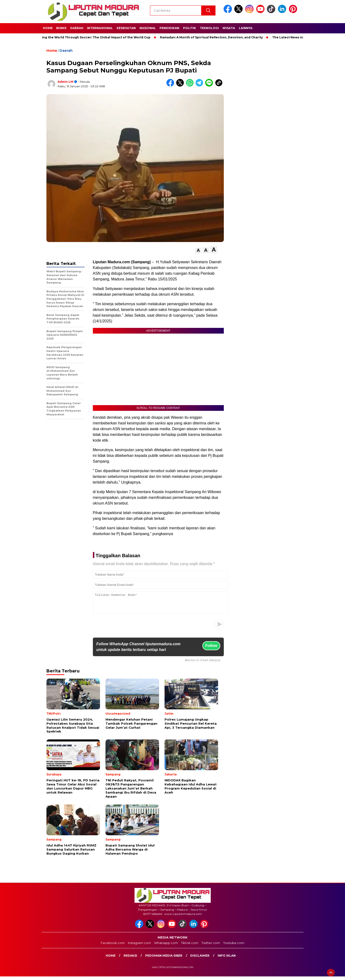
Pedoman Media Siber (164, 959)
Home (48, 28)
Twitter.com (211, 946)
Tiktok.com (190, 946)
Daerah (77, 28)
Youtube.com (234, 946)
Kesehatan (126, 28)
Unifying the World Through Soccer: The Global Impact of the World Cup (95, 37)
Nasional (148, 28)
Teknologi (209, 28)
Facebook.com (113, 946)
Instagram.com (139, 946)
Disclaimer (200, 959)
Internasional (100, 28)
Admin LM (65, 82)
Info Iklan (227, 959)
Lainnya (246, 28)
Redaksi (130, 959)
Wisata (229, 28)
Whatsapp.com (166, 946)
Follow (211, 649)
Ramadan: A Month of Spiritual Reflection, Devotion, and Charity (215, 37)
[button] (198, 250)
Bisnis (61, 28)
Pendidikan (169, 28)
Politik (190, 28)
